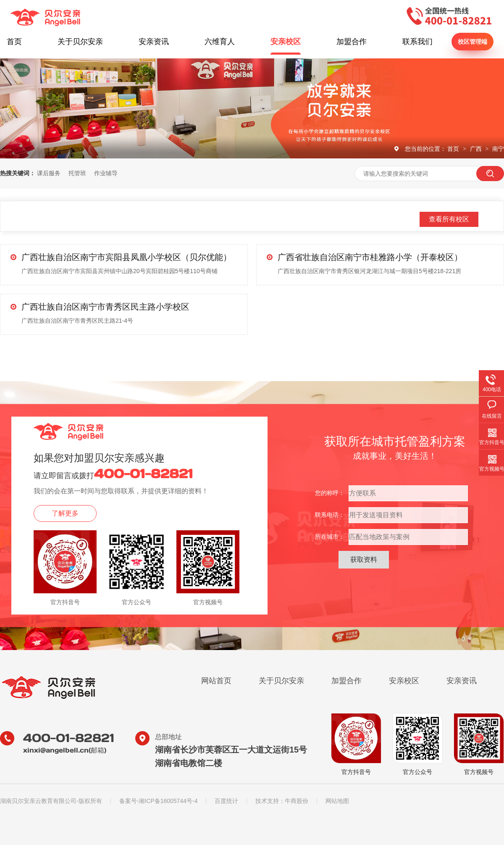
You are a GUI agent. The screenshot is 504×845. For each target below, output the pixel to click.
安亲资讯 (154, 42)
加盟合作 (352, 42)
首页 (14, 42)
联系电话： (330, 515)
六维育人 (220, 42)
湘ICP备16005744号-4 (168, 801)
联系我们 (417, 42)
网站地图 (337, 801)
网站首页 (216, 681)
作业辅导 (106, 173)
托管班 (77, 173)
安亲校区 (286, 42)
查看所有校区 (449, 219)
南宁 (498, 149)
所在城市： (330, 537)
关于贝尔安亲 (80, 42)
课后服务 (49, 173)
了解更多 (65, 513)
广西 (477, 149)
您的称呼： (330, 493)
